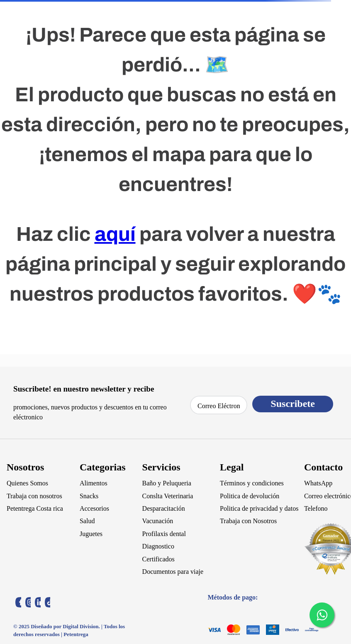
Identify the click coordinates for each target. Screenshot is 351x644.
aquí (115, 234)
